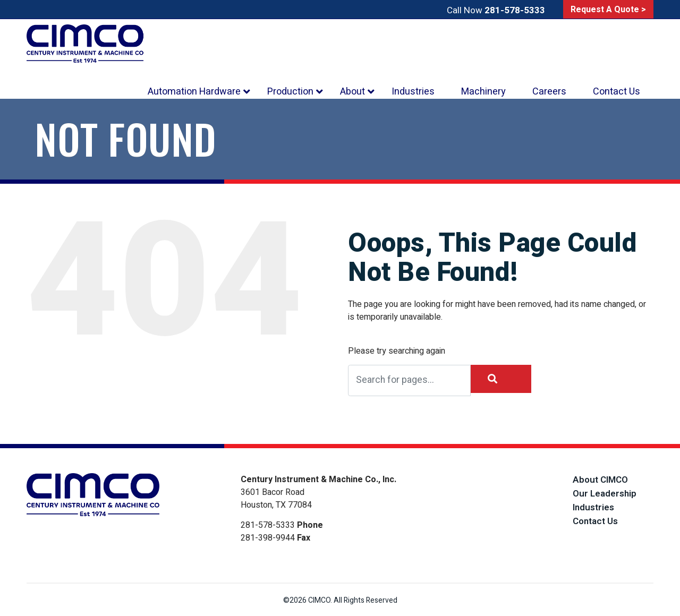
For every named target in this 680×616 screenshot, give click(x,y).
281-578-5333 (515, 10)
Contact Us (595, 521)
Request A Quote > (608, 10)
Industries (593, 507)
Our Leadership (605, 494)
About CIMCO (600, 480)
